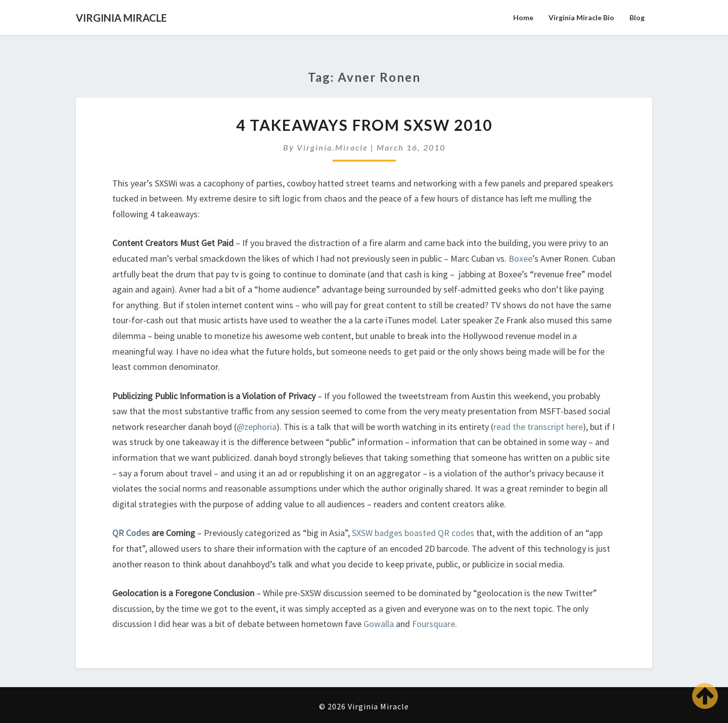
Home (523, 17)
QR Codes (131, 533)
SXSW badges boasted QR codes (413, 533)
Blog (637, 17)
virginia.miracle (332, 147)
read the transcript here (538, 427)
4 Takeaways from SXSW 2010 (364, 125)
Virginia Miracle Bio (581, 17)
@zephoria (257, 427)
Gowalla (379, 624)
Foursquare (434, 624)
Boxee (520, 258)
